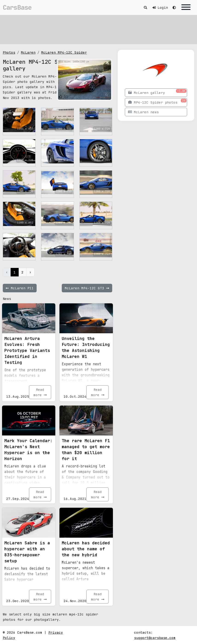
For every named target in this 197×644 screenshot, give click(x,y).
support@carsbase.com (155, 638)
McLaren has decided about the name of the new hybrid (86, 549)
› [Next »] (30, 272)
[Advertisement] (98, 29)
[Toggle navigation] (186, 7)
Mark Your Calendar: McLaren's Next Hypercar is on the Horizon (28, 450)
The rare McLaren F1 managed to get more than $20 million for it (86, 450)
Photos (9, 52)
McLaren (28, 52)
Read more (40, 392)
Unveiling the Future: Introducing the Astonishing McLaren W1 (86, 347)
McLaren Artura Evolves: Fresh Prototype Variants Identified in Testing (27, 350)
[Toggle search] (145, 7)
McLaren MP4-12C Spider (64, 52)
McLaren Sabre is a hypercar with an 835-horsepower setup (27, 552)
